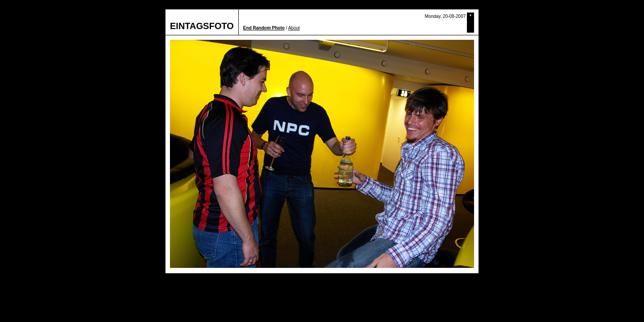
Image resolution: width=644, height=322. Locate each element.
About (294, 28)
